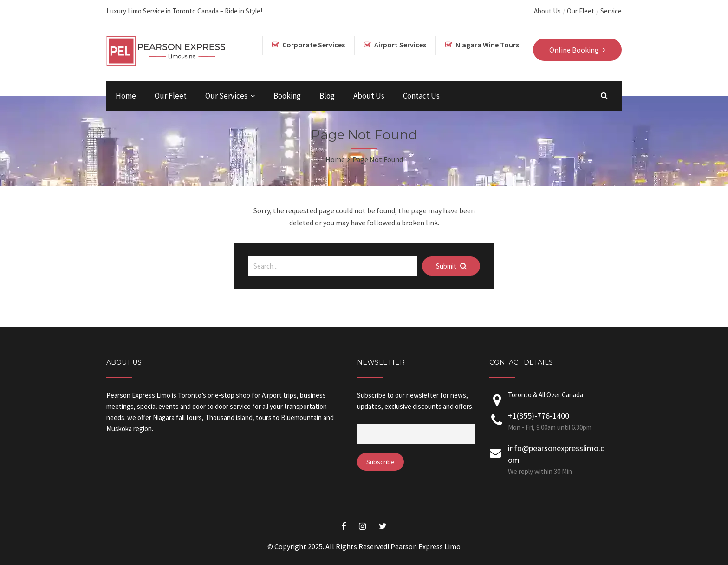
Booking (287, 96)
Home (126, 96)
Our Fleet (581, 11)
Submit (451, 266)
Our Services (226, 96)
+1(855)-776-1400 (539, 416)
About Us (547, 11)
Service (611, 11)
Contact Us (421, 96)
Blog (327, 96)
